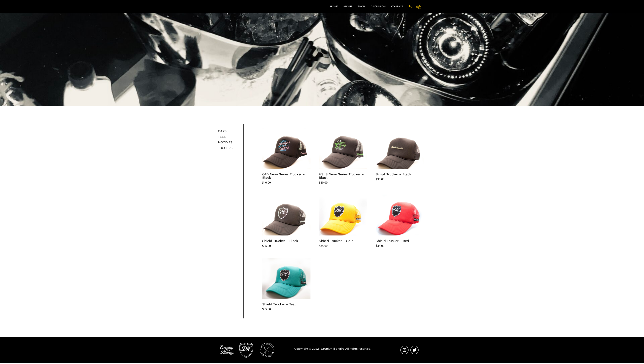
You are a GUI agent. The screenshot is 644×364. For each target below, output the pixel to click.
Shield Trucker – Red (392, 242)
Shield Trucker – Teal (279, 305)
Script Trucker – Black (393, 175)
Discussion (378, 7)
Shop (361, 7)
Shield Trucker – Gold (336, 242)
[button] (411, 7)
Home (334, 7)
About (348, 7)
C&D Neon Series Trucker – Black (283, 177)
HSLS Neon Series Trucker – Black (341, 177)
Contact (397, 7)
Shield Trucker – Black (280, 242)
